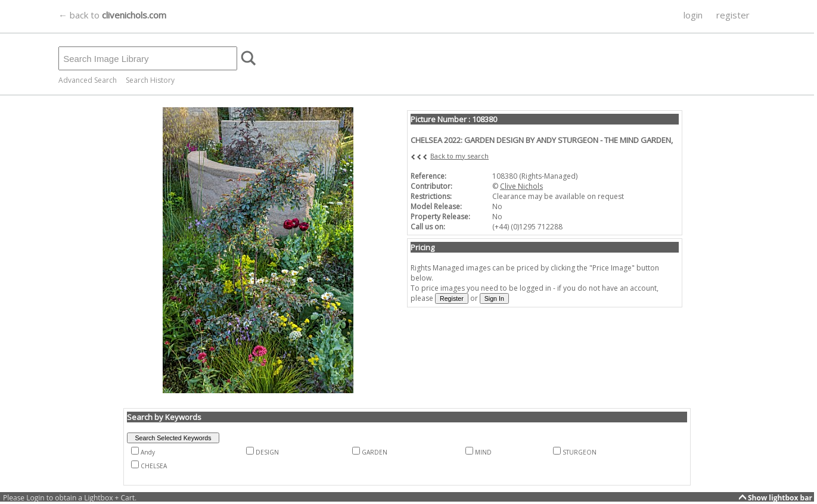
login (693, 15)
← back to (112, 15)
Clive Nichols (521, 186)
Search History (150, 80)
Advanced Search (88, 80)
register (733, 15)
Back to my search (459, 156)
